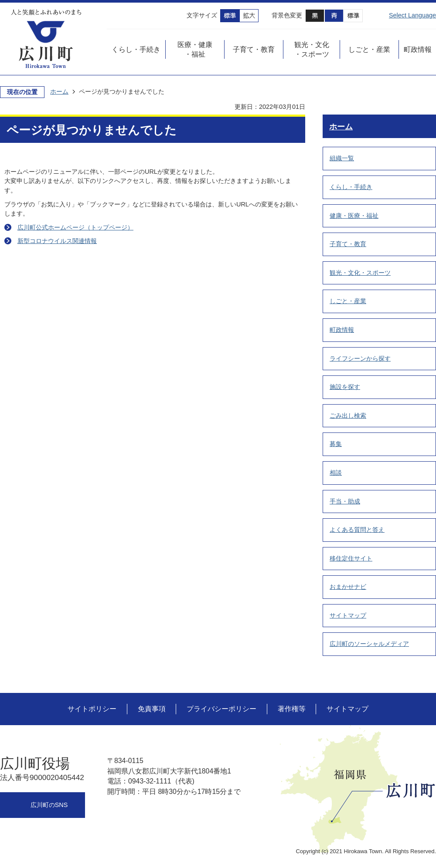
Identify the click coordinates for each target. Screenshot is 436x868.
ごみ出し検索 (348, 415)
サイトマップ (348, 615)
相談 (336, 473)
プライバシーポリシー (221, 709)
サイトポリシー (92, 709)
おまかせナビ (348, 587)
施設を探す (345, 387)
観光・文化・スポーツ (360, 273)
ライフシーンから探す (360, 358)
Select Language (412, 15)
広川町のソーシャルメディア (369, 644)
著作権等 (292, 709)
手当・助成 (345, 501)
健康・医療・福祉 (354, 216)
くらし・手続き (351, 187)
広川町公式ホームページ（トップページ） (75, 227)
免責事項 (152, 709)
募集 (336, 444)
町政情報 (342, 330)
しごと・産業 (348, 301)
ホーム (59, 91)
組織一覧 (342, 158)
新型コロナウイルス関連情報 (57, 241)
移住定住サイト (351, 558)
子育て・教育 (348, 244)
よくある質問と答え (357, 530)
